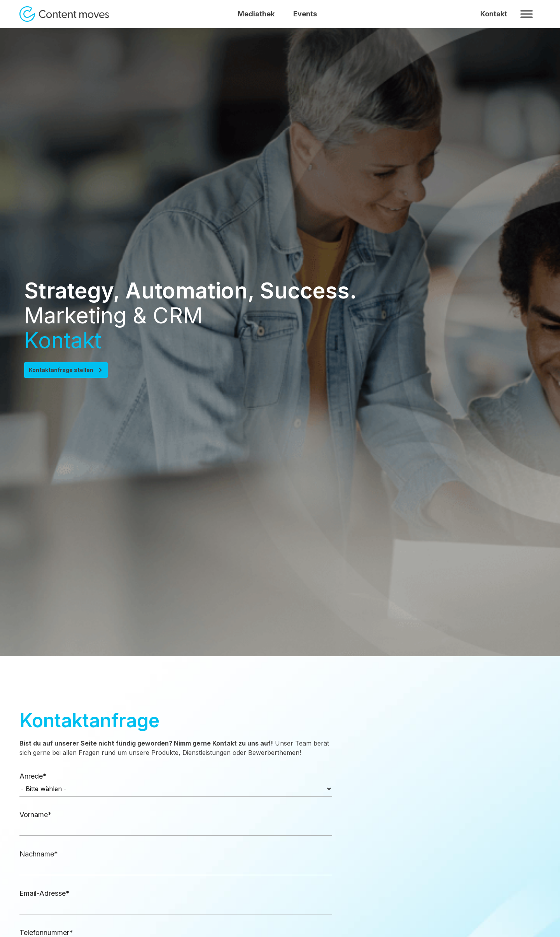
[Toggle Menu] (527, 14)
